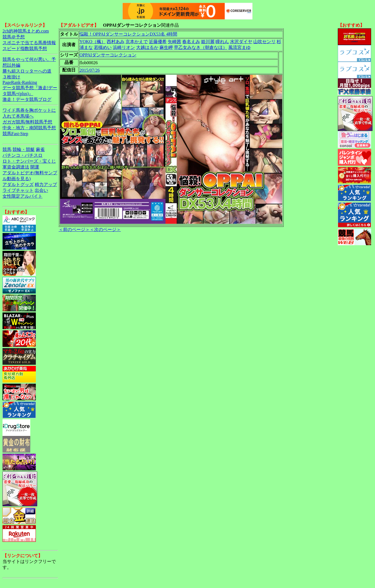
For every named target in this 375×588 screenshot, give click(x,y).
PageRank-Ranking (20, 82)
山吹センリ (264, 42)
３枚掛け (11, 77)
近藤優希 (158, 42)
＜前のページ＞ (74, 230)
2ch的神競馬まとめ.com (26, 31)
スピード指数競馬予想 (25, 49)
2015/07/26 (90, 70)
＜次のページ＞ (105, 230)
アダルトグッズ (18, 184)
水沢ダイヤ (241, 42)
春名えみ (191, 42)
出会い (41, 190)
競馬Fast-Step (15, 134)
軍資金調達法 (16, 167)
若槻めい (103, 47)
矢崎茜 (174, 42)
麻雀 (40, 149)
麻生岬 (166, 47)
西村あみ (116, 42)
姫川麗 (208, 42)
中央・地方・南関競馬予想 (29, 128)
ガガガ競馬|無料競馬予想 (27, 122)
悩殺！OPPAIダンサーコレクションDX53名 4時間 (128, 34)
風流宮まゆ (239, 47)
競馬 (7, 149)
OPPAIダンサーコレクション (108, 55)
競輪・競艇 (24, 149)
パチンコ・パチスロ (22, 155)
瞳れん (222, 42)
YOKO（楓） (92, 42)
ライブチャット (18, 190)
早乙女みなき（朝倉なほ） (201, 47)
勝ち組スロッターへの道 (27, 71)
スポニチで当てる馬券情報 (29, 43)
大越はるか (147, 47)
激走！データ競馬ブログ (27, 99)
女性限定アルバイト (22, 196)
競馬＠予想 (14, 37)
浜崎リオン (124, 47)
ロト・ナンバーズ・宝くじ (29, 161)
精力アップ (46, 184)
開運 (35, 167)
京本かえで (137, 42)
